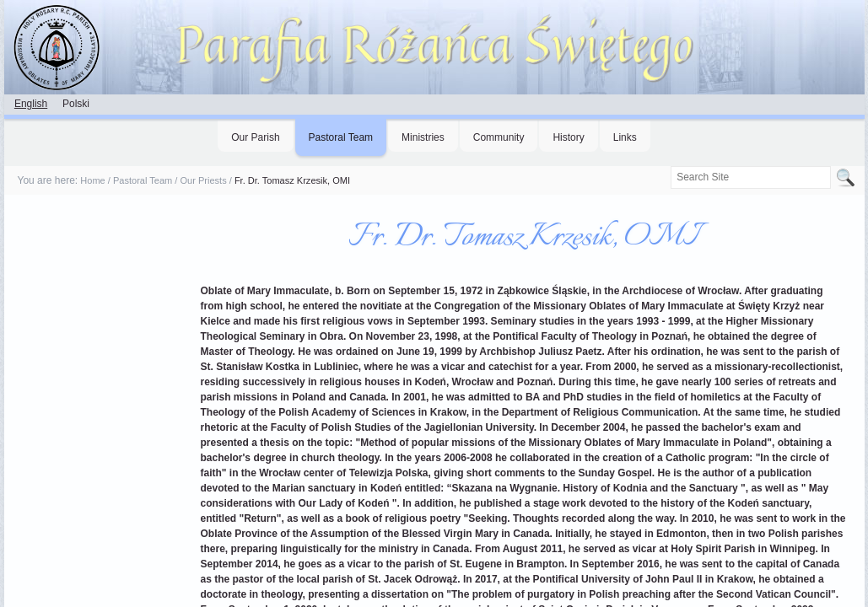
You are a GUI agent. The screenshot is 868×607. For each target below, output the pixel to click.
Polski (76, 104)
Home (92, 180)
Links (625, 137)
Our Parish (255, 137)
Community (499, 137)
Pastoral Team (341, 137)
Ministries (423, 137)
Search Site (670, 166)
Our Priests (203, 180)
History (568, 137)
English (31, 104)
